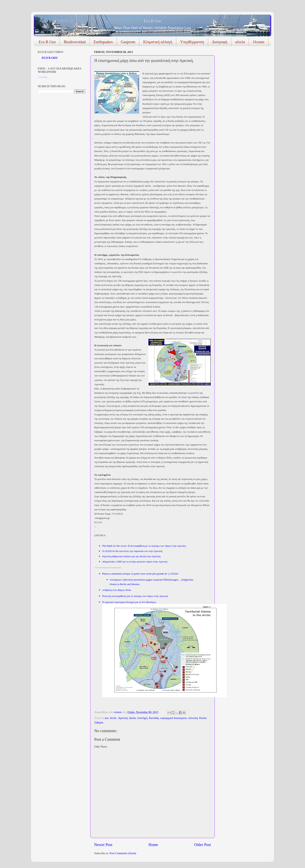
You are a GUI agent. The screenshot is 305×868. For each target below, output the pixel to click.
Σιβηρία (99, 722)
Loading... (43, 77)
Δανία (132, 718)
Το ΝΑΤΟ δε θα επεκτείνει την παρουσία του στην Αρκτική (132, 551)
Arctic (113, 718)
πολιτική (193, 718)
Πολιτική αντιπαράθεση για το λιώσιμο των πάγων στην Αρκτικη (135, 596)
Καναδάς (154, 718)
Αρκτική (123, 718)
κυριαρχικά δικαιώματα (174, 718)
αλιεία (240, 42)
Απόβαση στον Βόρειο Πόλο (117, 590)
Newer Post (103, 845)
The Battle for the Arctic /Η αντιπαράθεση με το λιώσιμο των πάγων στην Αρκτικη (144, 546)
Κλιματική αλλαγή (158, 42)
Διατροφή (220, 42)
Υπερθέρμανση (192, 42)
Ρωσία (203, 718)
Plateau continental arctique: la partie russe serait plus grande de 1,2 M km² (140, 574)
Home (153, 845)
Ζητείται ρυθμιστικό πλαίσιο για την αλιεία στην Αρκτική (131, 556)
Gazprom (128, 42)
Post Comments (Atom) (123, 853)
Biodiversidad (75, 42)
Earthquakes (103, 42)
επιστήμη (142, 718)
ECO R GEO (50, 58)
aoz (107, 718)
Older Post (202, 845)
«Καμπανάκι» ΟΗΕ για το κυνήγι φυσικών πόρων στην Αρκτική (135, 562)
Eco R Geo (152, 21)
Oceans (259, 42)
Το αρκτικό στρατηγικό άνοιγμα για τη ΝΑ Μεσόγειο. (129, 602)
